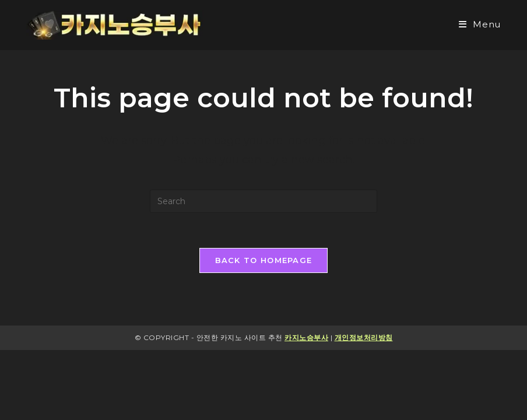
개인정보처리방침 (364, 337)
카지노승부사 (306, 337)
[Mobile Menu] (480, 24)
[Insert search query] (263, 201)
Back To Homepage (264, 260)
